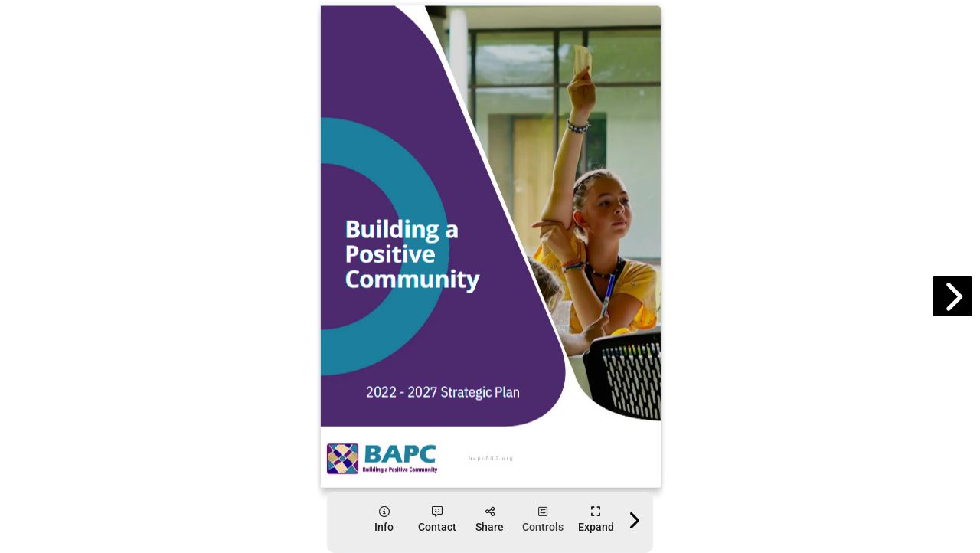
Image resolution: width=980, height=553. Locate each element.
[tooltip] (384, 520)
